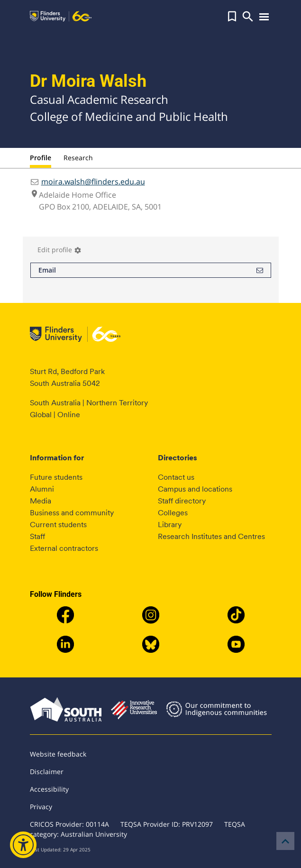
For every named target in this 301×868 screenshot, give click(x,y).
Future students (56, 477)
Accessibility (49, 789)
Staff (37, 536)
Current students (58, 525)
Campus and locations (195, 489)
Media (41, 501)
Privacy (41, 807)
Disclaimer (47, 772)
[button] (232, 17)
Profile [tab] (41, 158)
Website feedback (58, 754)
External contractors (64, 548)
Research (78, 158)
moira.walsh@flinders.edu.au (93, 182)
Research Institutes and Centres (211, 536)
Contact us (176, 477)
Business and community (72, 513)
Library (170, 525)
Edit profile (59, 250)
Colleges (173, 513)
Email (151, 270)
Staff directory (182, 501)
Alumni (42, 489)
